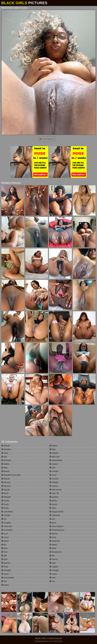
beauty (6, 479)
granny (6, 563)
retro (53, 508)
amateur (6, 449)
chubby (6, 515)
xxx (52, 581)
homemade (8, 578)
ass (4, 457)
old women (56, 490)
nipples (54, 482)
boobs (5, 501)
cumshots (7, 530)
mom (53, 475)
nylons (54, 486)
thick (53, 548)
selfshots (55, 515)
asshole (6, 460)
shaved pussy (57, 530)
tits (52, 556)
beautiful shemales (11, 475)
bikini (5, 493)
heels (5, 574)
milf (52, 468)
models (54, 471)
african (6, 446)
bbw (4, 468)
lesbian (54, 453)
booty (5, 504)
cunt (4, 534)
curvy (5, 537)
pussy (53, 504)
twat (53, 563)
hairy (5, 567)
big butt (6, 486)
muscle (54, 479)
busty (5, 508)
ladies (53, 446)
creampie (7, 526)
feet (4, 548)
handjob (6, 570)
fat (4, 545)
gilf (4, 556)
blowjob (6, 497)
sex (52, 519)
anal (4, 453)
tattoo (53, 545)
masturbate (56, 460)
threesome (55, 552)
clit (4, 519)
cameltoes (7, 512)
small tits (55, 541)
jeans (5, 585)
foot (4, 552)
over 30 (54, 493)
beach (5, 471)
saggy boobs (56, 512)
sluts (53, 537)
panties (54, 497)
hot (4, 581)
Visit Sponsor (47, 139)
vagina (54, 567)
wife (52, 578)
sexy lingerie (56, 526)
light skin (55, 457)
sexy (53, 523)
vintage (54, 570)
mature (54, 464)
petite (53, 501)
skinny (54, 534)
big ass (6, 482)
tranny (53, 559)
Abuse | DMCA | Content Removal (48, 638)
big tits (5, 490)
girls (4, 559)
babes (5, 464)
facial (5, 541)
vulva (53, 574)
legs (53, 449)
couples (6, 523)
